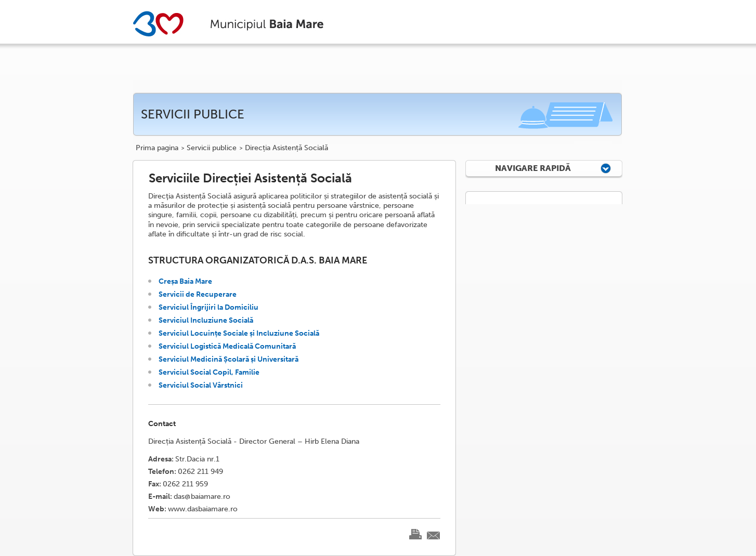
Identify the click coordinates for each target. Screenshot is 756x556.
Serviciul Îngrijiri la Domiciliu (208, 307)
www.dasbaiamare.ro (203, 509)
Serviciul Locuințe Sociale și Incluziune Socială (239, 333)
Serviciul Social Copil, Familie (209, 372)
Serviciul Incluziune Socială (206, 320)
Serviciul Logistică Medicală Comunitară (227, 346)
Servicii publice (212, 148)
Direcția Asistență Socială (286, 148)
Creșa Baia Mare (185, 281)
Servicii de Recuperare (198, 294)
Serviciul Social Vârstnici (201, 385)
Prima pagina (157, 148)
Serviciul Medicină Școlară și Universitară (229, 359)
